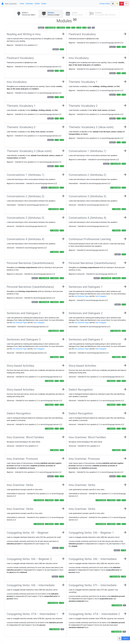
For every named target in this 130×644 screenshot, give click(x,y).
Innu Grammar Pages (82, 296)
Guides (44, 4)
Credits (37, 4)
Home (22, 4)
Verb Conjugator (101, 296)
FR (126, 4)
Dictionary (29, 4)
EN (122, 4)
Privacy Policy (105, 4)
